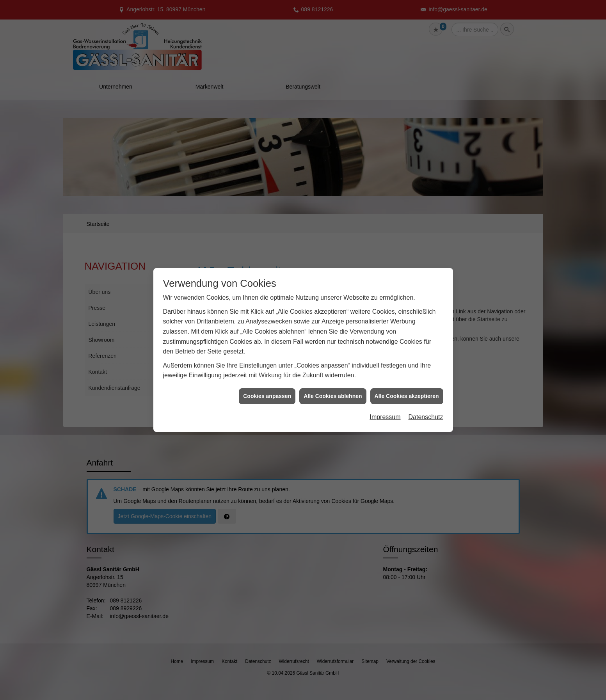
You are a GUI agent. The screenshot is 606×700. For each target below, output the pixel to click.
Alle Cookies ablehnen (333, 322)
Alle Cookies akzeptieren (407, 322)
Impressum (385, 343)
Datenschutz (426, 343)
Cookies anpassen (267, 322)
